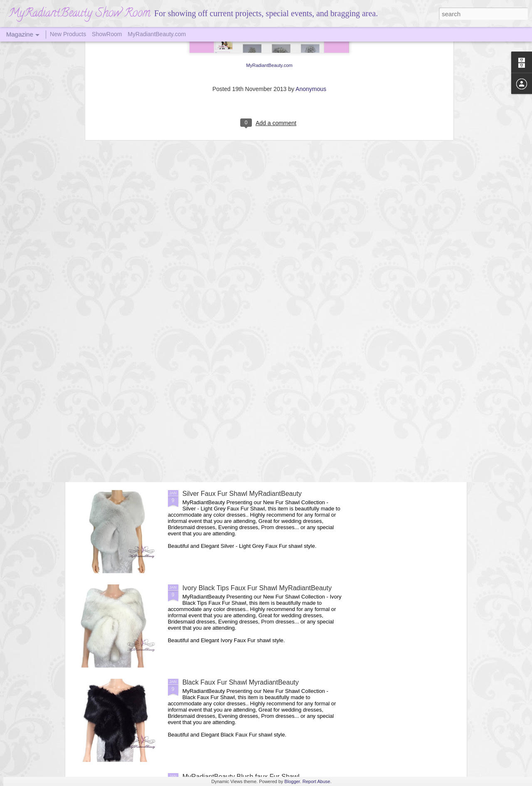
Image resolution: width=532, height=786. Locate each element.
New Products (68, 34)
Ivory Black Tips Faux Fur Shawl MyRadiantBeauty (257, 588)
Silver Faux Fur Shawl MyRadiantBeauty (242, 494)
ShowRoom (107, 34)
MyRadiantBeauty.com (157, 34)
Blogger (292, 781)
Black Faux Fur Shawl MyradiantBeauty (241, 682)
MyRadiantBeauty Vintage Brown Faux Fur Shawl (255, 399)
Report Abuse (316, 781)
